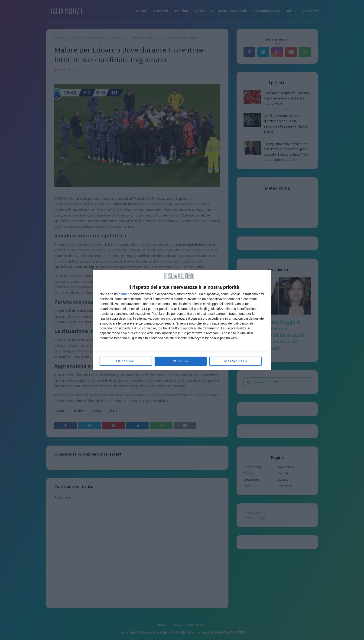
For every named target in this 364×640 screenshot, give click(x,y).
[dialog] (182, 320)
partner (124, 294)
